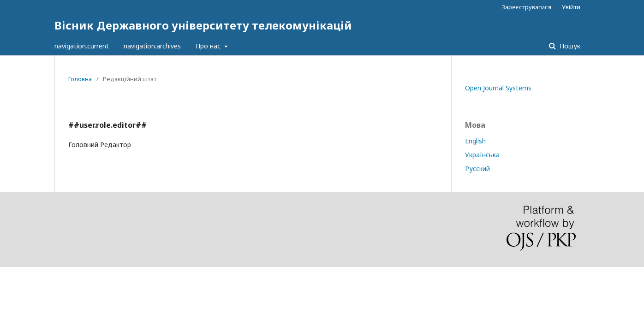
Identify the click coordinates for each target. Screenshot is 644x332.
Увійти (571, 7)
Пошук (569, 46)
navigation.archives (152, 46)
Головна (80, 79)
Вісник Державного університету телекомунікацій (203, 25)
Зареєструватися (527, 7)
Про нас (209, 46)
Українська (482, 155)
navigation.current (82, 46)
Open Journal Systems (498, 88)
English (475, 141)
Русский (477, 169)
